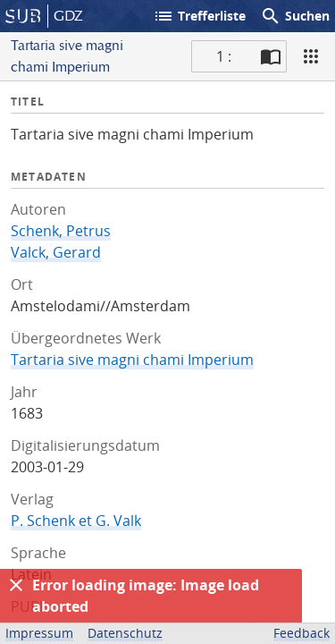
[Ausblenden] (16, 585)
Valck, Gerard (56, 252)
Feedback (301, 633)
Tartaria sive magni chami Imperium (132, 360)
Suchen (295, 16)
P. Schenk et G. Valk (76, 521)
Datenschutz (125, 633)
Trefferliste (199, 16)
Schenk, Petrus (61, 231)
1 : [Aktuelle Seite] (224, 56)
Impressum (39, 633)
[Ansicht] (311, 56)
